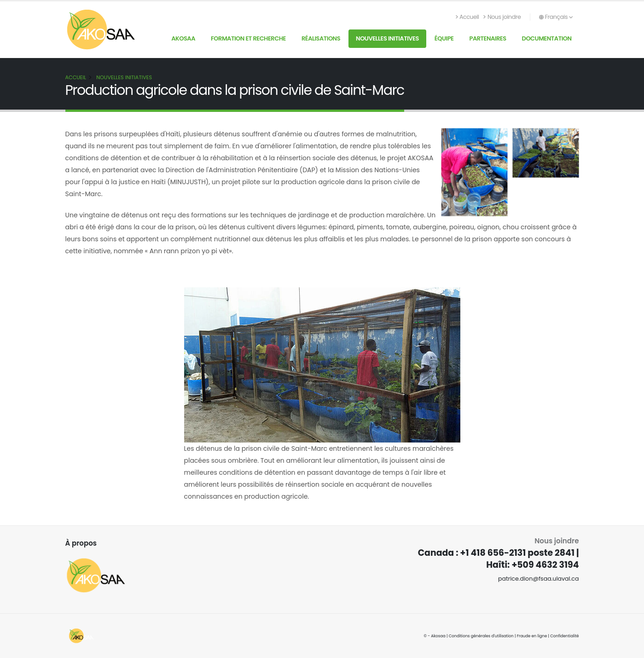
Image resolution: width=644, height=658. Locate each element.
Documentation (547, 38)
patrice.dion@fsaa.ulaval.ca (539, 579)
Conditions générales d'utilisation (481, 636)
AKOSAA (183, 38)
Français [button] (556, 17)
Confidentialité (564, 636)
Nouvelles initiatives (387, 38)
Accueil (467, 17)
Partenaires (487, 38)
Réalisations (321, 38)
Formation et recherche (248, 38)
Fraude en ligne (532, 636)
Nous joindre (502, 17)
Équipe (444, 38)
